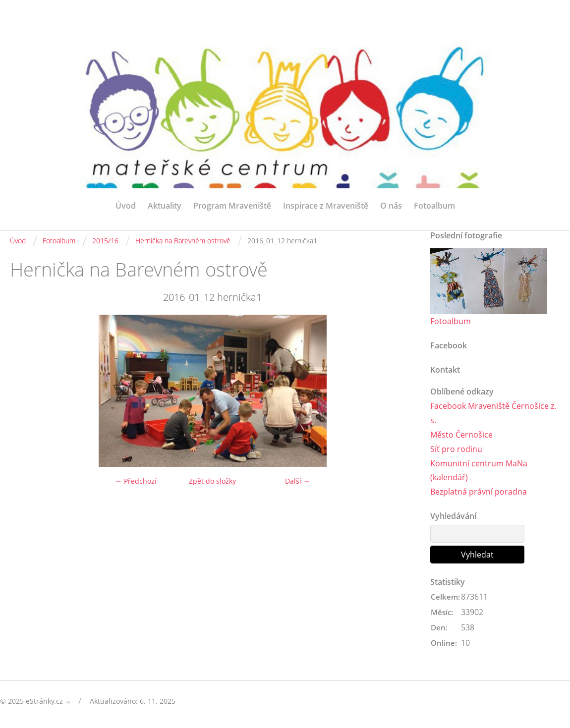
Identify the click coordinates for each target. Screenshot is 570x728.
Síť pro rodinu (456, 449)
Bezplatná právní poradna (479, 492)
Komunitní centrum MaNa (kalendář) (479, 471)
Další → (298, 481)
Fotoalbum (434, 206)
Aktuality (165, 206)
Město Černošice (461, 435)
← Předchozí (136, 481)
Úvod (126, 206)
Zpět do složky (212, 481)
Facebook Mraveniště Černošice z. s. (493, 413)
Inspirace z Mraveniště (326, 206)
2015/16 (105, 241)
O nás (391, 206)
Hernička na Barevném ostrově (183, 241)
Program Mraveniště (232, 206)
